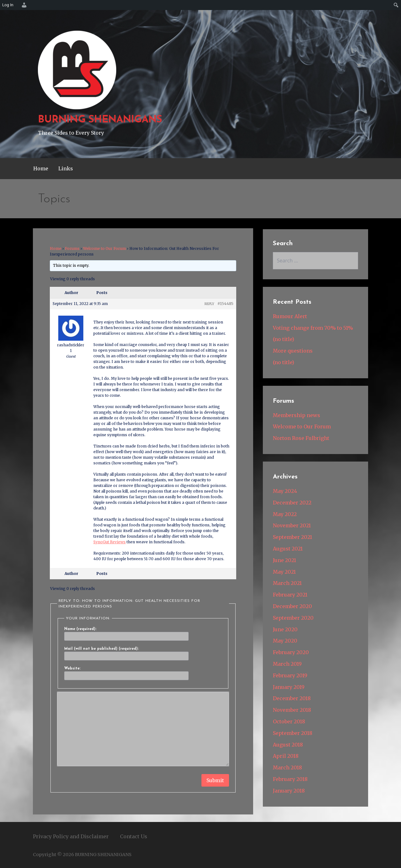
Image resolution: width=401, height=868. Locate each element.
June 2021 (284, 560)
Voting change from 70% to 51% (313, 328)
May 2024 (285, 491)
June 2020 (285, 629)
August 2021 (288, 549)
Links (66, 168)
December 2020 (292, 606)
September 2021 (292, 537)
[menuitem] (23, 5)
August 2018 (288, 745)
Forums (72, 248)
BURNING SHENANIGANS (100, 120)
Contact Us (134, 836)
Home (41, 168)
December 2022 (292, 503)
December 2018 (292, 698)
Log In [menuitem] (8, 5)
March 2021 (287, 583)
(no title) (284, 339)
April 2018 (286, 756)
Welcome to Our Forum (104, 248)
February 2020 (291, 652)
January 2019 (289, 687)
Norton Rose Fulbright (301, 438)
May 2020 (285, 641)
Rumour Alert (290, 316)
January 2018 (289, 791)
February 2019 (290, 675)
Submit (215, 780)
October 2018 (289, 721)
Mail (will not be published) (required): (102, 649)
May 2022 (285, 514)
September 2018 (293, 733)
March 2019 (287, 664)
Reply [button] (209, 304)
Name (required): (80, 629)
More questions (293, 351)
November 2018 (292, 710)
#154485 (225, 304)
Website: (72, 669)
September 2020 (293, 618)
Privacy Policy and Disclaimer (71, 836)
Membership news (297, 415)
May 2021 (284, 572)
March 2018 (287, 767)
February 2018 (290, 779)
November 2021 (292, 525)
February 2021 (290, 595)
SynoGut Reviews (109, 542)
